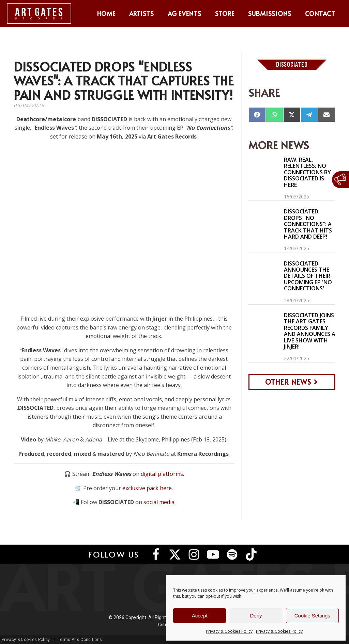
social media (159, 502)
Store (225, 13)
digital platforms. (162, 474)
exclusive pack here (147, 488)
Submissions (270, 13)
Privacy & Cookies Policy (229, 631)
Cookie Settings (312, 616)
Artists (142, 13)
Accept (200, 616)
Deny (256, 616)
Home (106, 13)
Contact (320, 13)
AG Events (185, 13)
